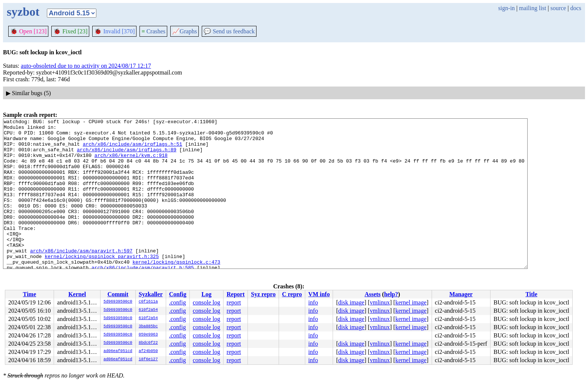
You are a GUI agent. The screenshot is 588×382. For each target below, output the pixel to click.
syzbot (23, 12)
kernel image (411, 302)
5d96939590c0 (118, 302)
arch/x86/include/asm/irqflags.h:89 (127, 156)
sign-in (506, 8)
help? (391, 294)
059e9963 (148, 335)
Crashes (153, 31)
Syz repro (263, 294)
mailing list (532, 8)
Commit (118, 294)
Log (206, 294)
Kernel (77, 294)
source (558, 8)
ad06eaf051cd (118, 351)
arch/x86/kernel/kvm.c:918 (131, 163)
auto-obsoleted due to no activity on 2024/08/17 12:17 (86, 66)
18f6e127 (148, 360)
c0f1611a (148, 302)
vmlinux (380, 302)
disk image (351, 302)
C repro (292, 294)
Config (178, 294)
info (313, 302)
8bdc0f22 (148, 343)
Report (235, 294)
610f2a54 (148, 310)
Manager (461, 294)
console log (206, 302)
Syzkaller (151, 294)
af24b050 (148, 351)
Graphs (184, 31)
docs (576, 8)
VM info (319, 294)
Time (29, 294)
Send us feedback (229, 31)
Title (531, 294)
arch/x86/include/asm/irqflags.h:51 (133, 149)
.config (178, 302)
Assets (373, 294)
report (234, 302)
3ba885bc (148, 327)
